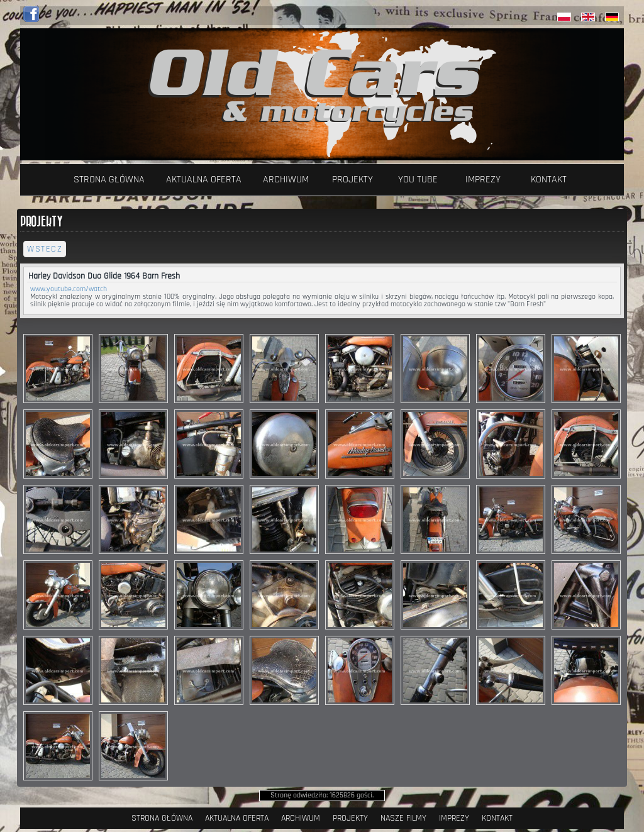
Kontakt (549, 180)
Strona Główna (109, 180)
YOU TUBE (418, 180)
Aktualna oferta (204, 180)
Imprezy (483, 180)
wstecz (45, 249)
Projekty (353, 180)
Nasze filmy (403, 818)
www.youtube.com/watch (69, 289)
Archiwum (286, 180)
